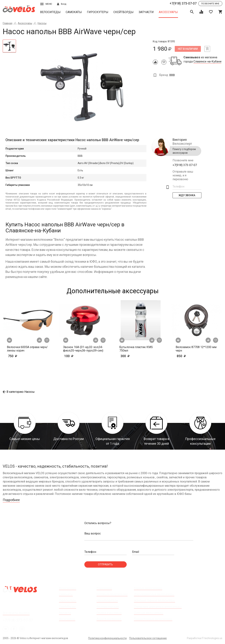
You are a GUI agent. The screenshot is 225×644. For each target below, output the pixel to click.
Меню (46, 4)
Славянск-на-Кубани (207, 62)
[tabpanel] (84, 85)
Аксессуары (168, 12)
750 (23, 356)
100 (79, 356)
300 (131, 356)
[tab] (9, 46)
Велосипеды (50, 12)
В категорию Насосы (19, 392)
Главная (8, 23)
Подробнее (11, 500)
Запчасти (146, 12)
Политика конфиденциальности (107, 638)
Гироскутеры (98, 12)
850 (187, 356)
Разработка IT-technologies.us (205, 638)
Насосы (42, 23)
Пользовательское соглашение (148, 638)
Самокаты (74, 12)
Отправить (105, 564)
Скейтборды (123, 12)
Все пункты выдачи (16, 613)
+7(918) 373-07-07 (183, 3)
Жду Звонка (187, 195)
